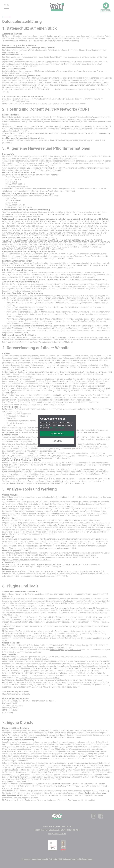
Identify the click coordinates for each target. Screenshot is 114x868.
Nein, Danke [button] (57, 441)
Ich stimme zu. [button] (57, 434)
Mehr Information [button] (58, 428)
